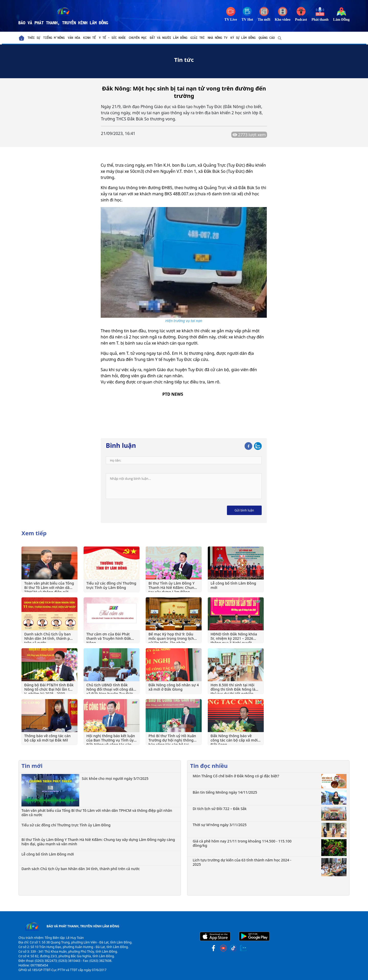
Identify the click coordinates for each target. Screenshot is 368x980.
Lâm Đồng (341, 20)
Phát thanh (320, 20)
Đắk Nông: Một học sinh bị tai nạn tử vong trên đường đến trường (184, 92)
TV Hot (247, 20)
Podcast (301, 20)
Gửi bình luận (244, 510)
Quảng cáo (267, 38)
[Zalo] (258, 445)
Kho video (283, 20)
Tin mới (264, 20)
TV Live (231, 20)
